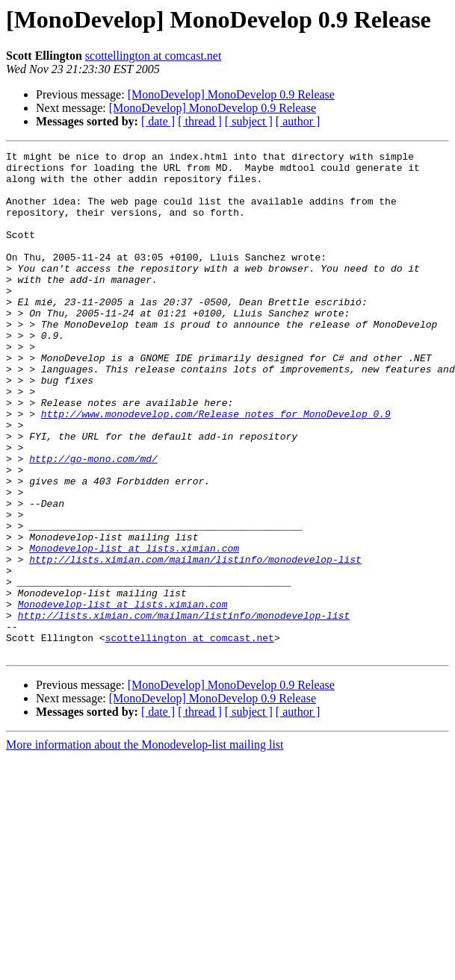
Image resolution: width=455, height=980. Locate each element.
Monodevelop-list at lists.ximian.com (134, 628)
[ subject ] (249, 121)
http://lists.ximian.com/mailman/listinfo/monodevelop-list (195, 642)
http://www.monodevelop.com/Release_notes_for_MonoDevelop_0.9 (216, 467)
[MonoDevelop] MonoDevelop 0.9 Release (231, 94)
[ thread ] (200, 121)
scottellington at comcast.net (154, 56)
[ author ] (298, 121)
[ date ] (158, 121)
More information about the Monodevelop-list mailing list (145, 845)
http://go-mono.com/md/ (93, 521)
